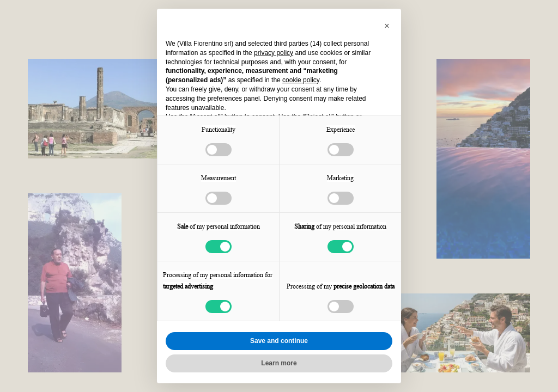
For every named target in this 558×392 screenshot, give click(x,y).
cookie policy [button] (301, 80)
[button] (387, 26)
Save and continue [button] (279, 341)
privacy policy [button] (274, 53)
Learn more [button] (279, 363)
